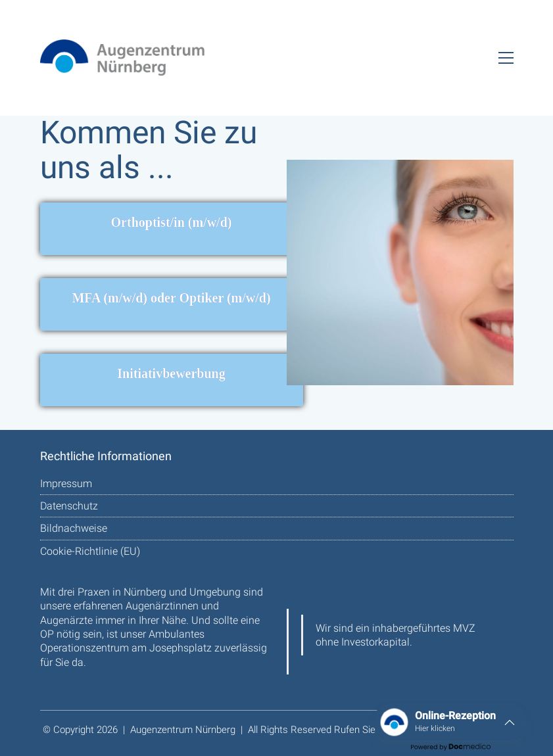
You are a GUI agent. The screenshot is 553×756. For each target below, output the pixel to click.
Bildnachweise (74, 528)
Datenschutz (69, 506)
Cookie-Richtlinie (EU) (90, 551)
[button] (506, 58)
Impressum (66, 484)
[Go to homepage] (122, 58)
